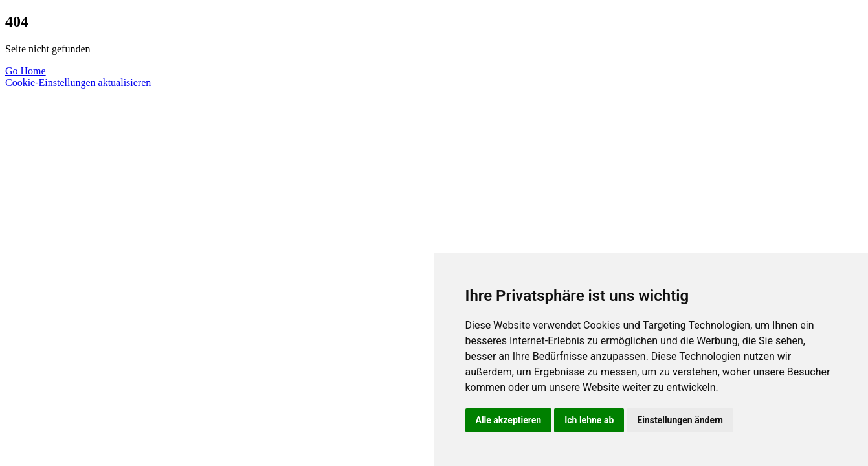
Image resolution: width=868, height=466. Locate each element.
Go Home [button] (26, 71)
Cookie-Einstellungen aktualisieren (78, 83)
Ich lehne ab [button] (589, 420)
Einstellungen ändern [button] (680, 420)
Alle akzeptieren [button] (509, 420)
